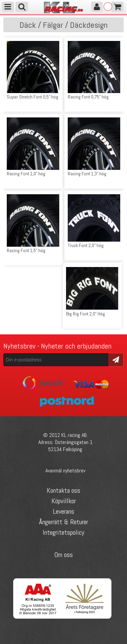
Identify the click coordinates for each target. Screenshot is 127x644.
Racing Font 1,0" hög (26, 174)
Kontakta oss (63, 490)
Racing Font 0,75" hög (88, 97)
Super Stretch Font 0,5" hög (33, 97)
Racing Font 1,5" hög (26, 250)
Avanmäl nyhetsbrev (65, 471)
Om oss (63, 555)
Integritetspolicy (63, 532)
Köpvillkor (64, 501)
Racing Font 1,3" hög (87, 174)
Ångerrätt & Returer (63, 522)
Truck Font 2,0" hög (86, 245)
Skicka (116, 359)
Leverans (63, 511)
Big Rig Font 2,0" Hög (86, 314)
